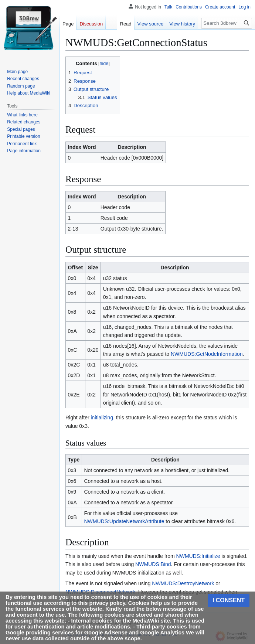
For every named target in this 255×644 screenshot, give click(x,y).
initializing (102, 418)
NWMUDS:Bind (153, 564)
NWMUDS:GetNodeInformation (207, 354)
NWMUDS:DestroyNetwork (183, 583)
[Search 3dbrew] (227, 23)
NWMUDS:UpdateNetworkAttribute (124, 521)
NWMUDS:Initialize (198, 556)
